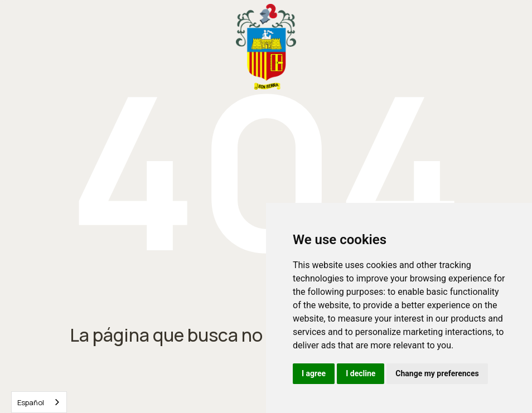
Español (31, 402)
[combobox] (39, 402)
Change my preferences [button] (437, 373)
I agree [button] (314, 373)
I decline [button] (361, 373)
